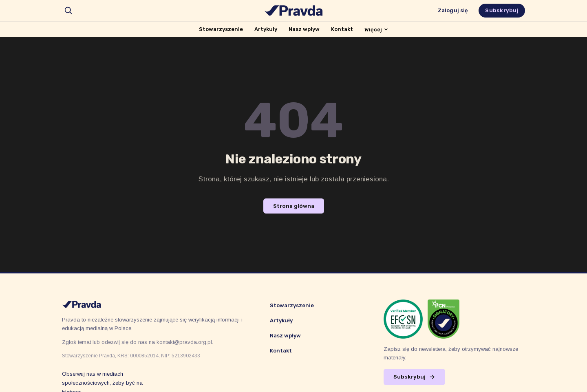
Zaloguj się (453, 10)
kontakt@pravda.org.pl (184, 342)
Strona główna (294, 206)
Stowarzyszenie (221, 29)
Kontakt (342, 29)
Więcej (376, 30)
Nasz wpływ (304, 29)
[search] (68, 11)
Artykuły (266, 29)
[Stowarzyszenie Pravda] (293, 11)
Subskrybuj (502, 10)
